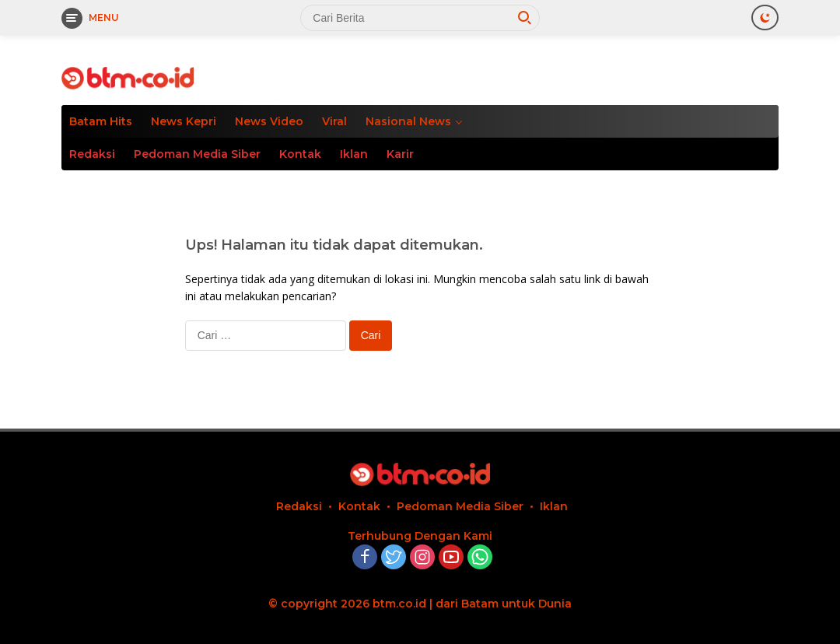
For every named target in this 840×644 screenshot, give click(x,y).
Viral (334, 121)
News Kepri (184, 121)
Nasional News (408, 121)
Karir (400, 154)
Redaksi (92, 154)
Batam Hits (101, 121)
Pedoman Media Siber (197, 154)
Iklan (354, 154)
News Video (269, 121)
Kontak (300, 154)
